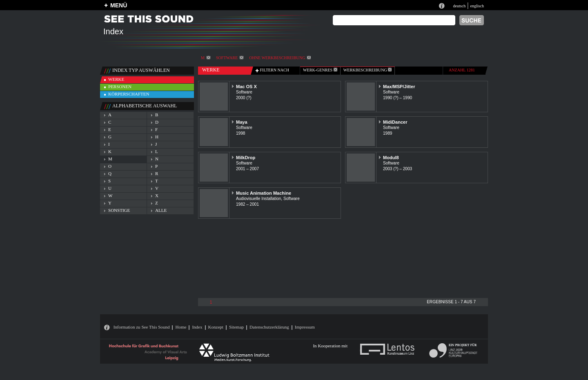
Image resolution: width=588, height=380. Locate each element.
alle (161, 210)
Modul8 (391, 158)
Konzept (216, 327)
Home (181, 327)
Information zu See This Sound (142, 327)
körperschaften (129, 94)
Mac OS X (246, 87)
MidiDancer (395, 122)
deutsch (459, 6)
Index (197, 327)
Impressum (305, 327)
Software (230, 58)
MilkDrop (246, 158)
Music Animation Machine (264, 193)
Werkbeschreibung (367, 70)
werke (116, 79)
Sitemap (236, 327)
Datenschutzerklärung (269, 327)
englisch (477, 6)
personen (120, 87)
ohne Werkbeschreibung (280, 58)
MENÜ (119, 5)
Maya (242, 122)
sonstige (119, 210)
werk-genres (320, 70)
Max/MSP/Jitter (399, 87)
